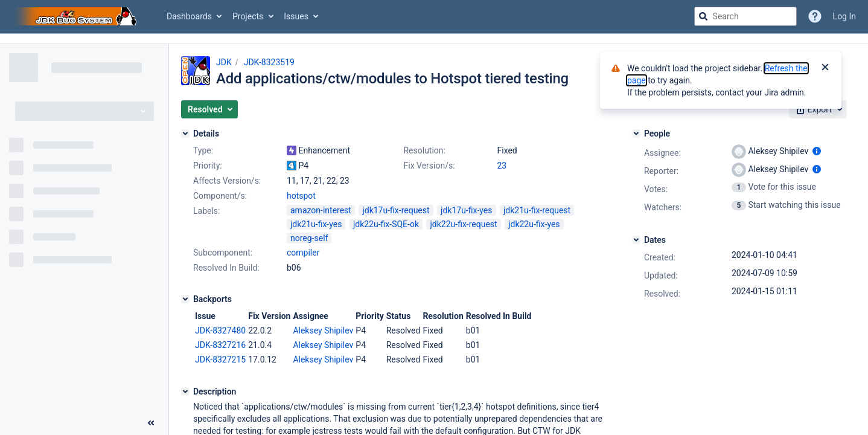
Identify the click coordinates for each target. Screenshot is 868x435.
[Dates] (636, 240)
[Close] (825, 68)
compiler (303, 253)
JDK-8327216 (220, 345)
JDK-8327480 (220, 330)
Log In (844, 16)
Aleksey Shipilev (323, 330)
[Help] (815, 16)
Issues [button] (296, 16)
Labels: (206, 211)
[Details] (185, 134)
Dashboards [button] (189, 16)
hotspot (301, 196)
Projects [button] (248, 16)
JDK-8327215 (220, 359)
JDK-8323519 (269, 62)
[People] (636, 134)
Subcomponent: (223, 253)
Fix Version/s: (429, 166)
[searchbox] (745, 16)
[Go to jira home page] (77, 16)
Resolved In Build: (226, 268)
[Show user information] (817, 151)
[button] (209, 109)
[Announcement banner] (434, 39)
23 (502, 166)
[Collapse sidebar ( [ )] (151, 423)
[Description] (185, 391)
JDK (224, 62)
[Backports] (185, 299)
